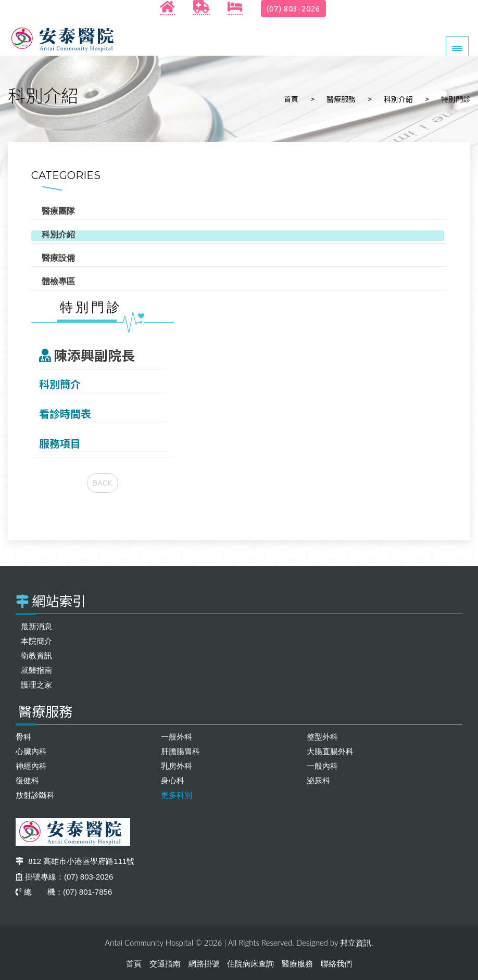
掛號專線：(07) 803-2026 (64, 877)
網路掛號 (204, 964)
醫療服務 (341, 99)
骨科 (23, 737)
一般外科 (177, 737)
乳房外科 (177, 766)
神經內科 (31, 766)
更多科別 (177, 795)
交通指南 (165, 964)
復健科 (27, 780)
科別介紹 (398, 99)
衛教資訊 (36, 656)
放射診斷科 (35, 795)
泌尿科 (318, 780)
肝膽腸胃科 (180, 751)
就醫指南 (36, 670)
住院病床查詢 (250, 964)
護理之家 (36, 685)
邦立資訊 (356, 943)
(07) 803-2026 (293, 9)
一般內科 (322, 766)
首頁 (291, 99)
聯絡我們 (336, 964)
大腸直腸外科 (330, 751)
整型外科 (322, 737)
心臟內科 (31, 751)
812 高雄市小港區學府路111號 (75, 861)
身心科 (173, 780)
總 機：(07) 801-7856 (64, 892)
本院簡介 (36, 641)
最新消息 (36, 626)
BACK (103, 483)
